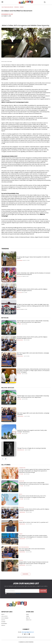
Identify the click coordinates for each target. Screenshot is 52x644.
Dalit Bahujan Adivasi (8, 7)
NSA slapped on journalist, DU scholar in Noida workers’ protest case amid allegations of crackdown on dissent (33, 536)
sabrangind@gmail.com (28, 632)
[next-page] (6, 459)
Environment (20, 261)
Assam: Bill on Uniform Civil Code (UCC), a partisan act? (34, 522)
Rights (21, 494)
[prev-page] (3, 459)
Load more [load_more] (26, 574)
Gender (22, 7)
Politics (19, 277)
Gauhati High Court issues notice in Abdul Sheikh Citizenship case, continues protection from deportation (33, 322)
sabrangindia (20, 340)
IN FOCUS (5, 318)
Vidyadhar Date (21, 450)
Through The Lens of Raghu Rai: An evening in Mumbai (32, 448)
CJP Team (19, 324)
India (18, 310)
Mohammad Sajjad (7, 14)
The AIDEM (19, 374)
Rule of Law (4, 334)
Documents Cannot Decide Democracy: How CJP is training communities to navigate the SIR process (32, 497)
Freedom (17, 7)
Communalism (22, 468)
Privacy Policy (18, 594)
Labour (21, 534)
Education (19, 293)
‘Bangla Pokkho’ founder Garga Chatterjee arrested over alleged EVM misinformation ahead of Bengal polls (34, 563)
